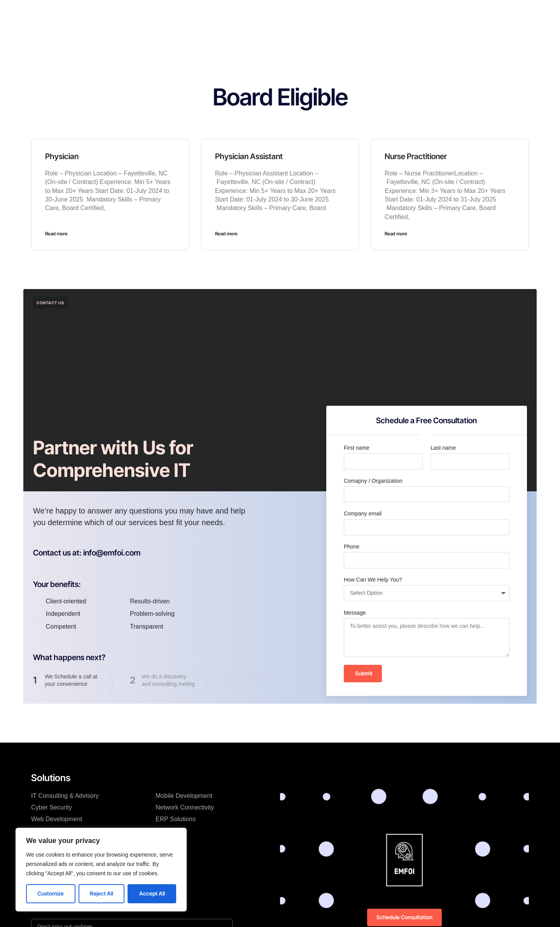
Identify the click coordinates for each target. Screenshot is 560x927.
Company (263, 13)
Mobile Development (184, 796)
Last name (443, 448)
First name (357, 448)
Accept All (152, 893)
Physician (62, 156)
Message (355, 613)
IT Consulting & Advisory (65, 796)
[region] (101, 870)
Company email (363, 513)
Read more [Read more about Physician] (56, 234)
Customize (51, 893)
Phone (352, 547)
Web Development (57, 819)
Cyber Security (52, 807)
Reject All (101, 893)
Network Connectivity (185, 807)
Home (192, 13)
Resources (304, 13)
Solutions (225, 13)
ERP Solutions (176, 819)
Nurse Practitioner (416, 156)
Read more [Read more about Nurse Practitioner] (396, 234)
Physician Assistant (249, 156)
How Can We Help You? (373, 580)
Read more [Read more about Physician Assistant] (226, 234)
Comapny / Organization (373, 481)
